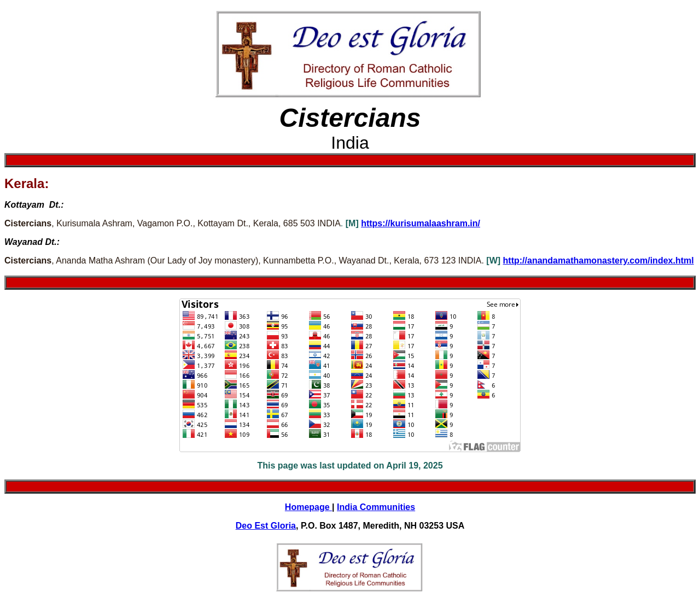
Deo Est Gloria (266, 526)
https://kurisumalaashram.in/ (421, 223)
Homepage (308, 507)
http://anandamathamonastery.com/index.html (599, 260)
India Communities (376, 507)
